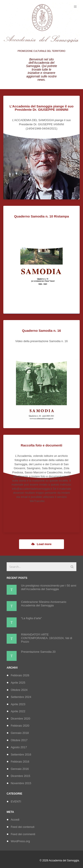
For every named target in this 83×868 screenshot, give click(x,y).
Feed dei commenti (23, 834)
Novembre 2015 (21, 783)
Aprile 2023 (18, 704)
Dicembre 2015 (20, 776)
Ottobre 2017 (19, 740)
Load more (41, 544)
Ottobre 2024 (19, 690)
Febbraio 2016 (20, 762)
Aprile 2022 (18, 711)
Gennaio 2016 (20, 769)
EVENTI (16, 801)
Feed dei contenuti (22, 827)
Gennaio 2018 (20, 733)
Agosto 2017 (19, 747)
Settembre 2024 (21, 697)
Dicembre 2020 (20, 719)
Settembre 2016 (21, 755)
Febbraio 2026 (20, 675)
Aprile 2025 (18, 683)
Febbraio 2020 (20, 726)
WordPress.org (20, 841)
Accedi (15, 820)
